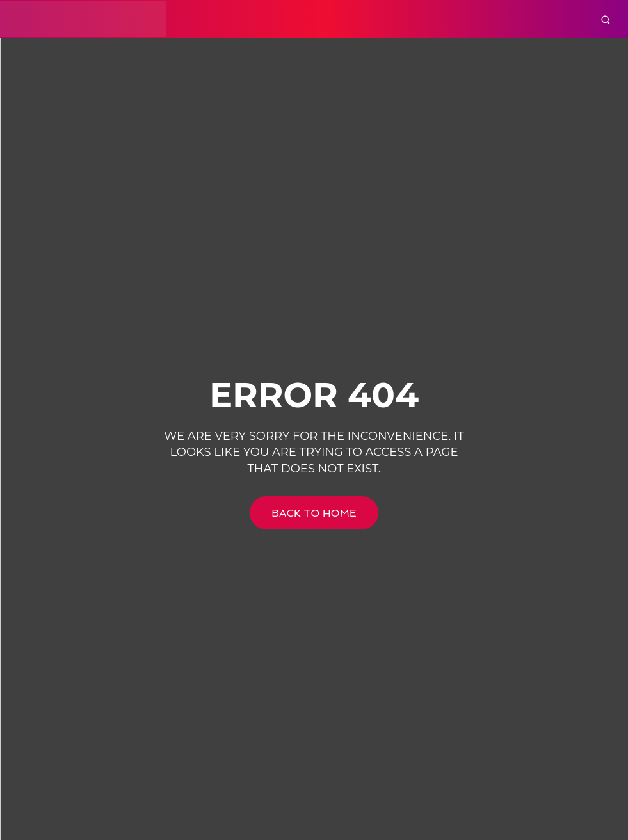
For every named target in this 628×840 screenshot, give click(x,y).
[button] (605, 20)
